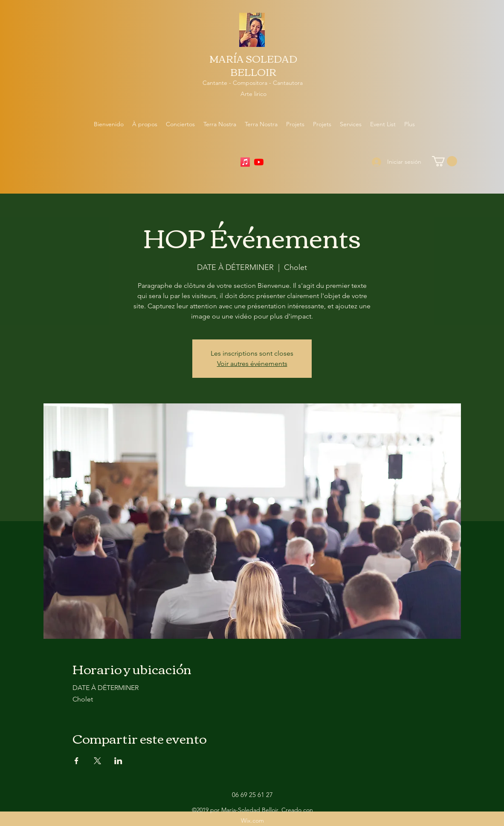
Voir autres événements (252, 364)
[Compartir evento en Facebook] (77, 761)
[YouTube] (259, 162)
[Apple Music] (245, 162)
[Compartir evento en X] (97, 761)
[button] (445, 161)
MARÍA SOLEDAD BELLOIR (253, 65)
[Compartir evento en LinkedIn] (118, 761)
